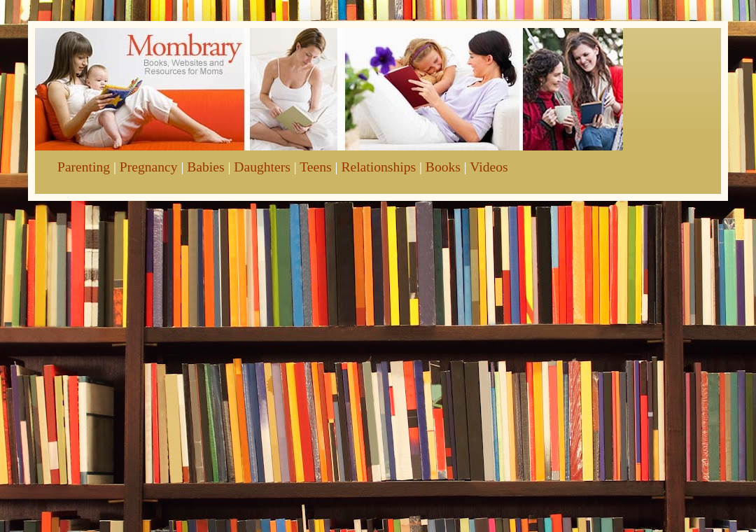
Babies (205, 167)
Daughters (262, 167)
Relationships (378, 167)
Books (443, 167)
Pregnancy (149, 167)
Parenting (84, 167)
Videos (489, 167)
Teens (315, 167)
